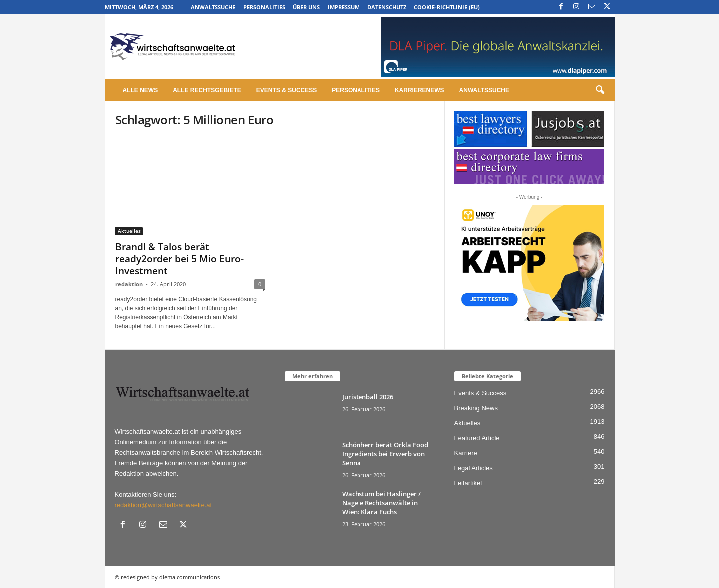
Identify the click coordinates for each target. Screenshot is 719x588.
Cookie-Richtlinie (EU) (447, 7)
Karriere (466, 453)
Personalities (264, 7)
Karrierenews (420, 90)
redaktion (129, 284)
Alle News (141, 90)
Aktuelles (129, 231)
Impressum (344, 7)
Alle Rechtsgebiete (207, 90)
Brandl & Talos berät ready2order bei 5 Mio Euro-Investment (180, 259)
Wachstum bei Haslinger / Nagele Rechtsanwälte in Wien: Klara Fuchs (381, 503)
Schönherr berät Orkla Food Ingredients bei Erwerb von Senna (385, 454)
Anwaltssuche (213, 7)
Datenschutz (387, 7)
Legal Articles (474, 468)
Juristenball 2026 (368, 397)
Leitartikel (468, 483)
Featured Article (477, 438)
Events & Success (286, 90)
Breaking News (476, 408)
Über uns (306, 7)
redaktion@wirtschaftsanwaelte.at (164, 505)
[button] (600, 90)
